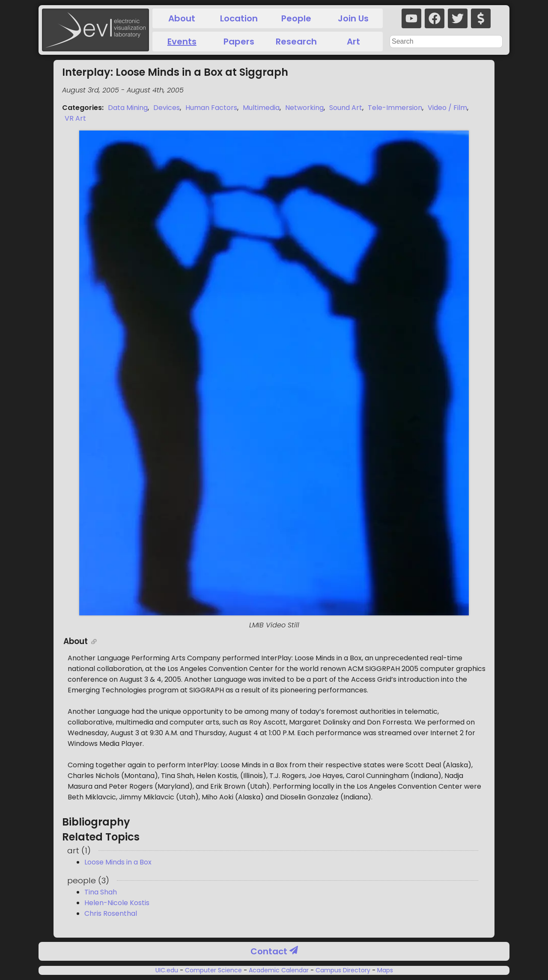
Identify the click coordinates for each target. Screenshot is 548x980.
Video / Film (447, 108)
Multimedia (261, 108)
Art (353, 42)
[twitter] (458, 18)
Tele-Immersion (395, 108)
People (296, 18)
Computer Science (213, 970)
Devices (167, 108)
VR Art (75, 118)
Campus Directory (343, 970)
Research (296, 42)
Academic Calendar (279, 970)
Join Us (353, 18)
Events (182, 42)
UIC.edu (168, 970)
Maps (384, 970)
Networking (304, 108)
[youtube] (411, 18)
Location (239, 18)
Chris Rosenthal (111, 913)
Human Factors (211, 108)
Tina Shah (101, 892)
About (182, 18)
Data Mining (128, 108)
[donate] (481, 18)
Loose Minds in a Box (118, 862)
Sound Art (346, 108)
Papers (239, 42)
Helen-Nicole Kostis (117, 903)
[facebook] (435, 18)
